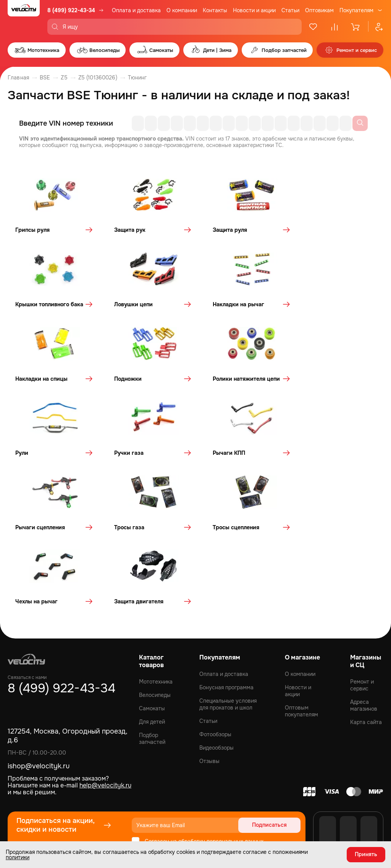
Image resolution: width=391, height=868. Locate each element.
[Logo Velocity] (24, 17)
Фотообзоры (215, 667)
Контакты (215, 10)
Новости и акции (254, 10)
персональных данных (235, 774)
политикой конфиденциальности (224, 784)
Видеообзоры (217, 680)
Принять (366, 855)
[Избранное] (313, 27)
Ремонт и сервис (362, 618)
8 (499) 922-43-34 (71, 10)
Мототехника (156, 614)
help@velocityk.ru (105, 718)
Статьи (290, 10)
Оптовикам (319, 10)
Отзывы (209, 694)
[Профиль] (376, 27)
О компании (182, 10)
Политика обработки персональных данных (332, 819)
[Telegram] (369, 776)
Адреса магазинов (364, 638)
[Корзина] (356, 27)
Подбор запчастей (152, 671)
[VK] (328, 776)
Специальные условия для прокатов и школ (228, 637)
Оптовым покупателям (301, 644)
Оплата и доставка (136, 10)
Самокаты (152, 641)
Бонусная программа (226, 620)
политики (18, 857)
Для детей (152, 655)
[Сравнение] (334, 27)
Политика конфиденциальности (232, 819)
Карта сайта (366, 655)
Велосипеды (155, 628)
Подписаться (271, 758)
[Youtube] (348, 776)
